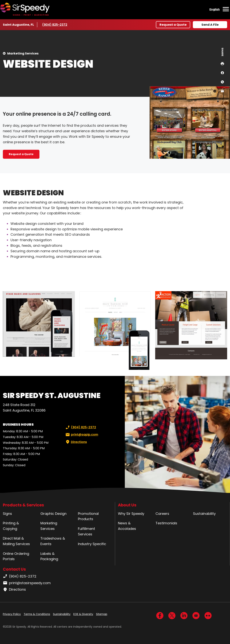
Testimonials (166, 523)
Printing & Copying (11, 526)
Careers (162, 514)
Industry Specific (92, 544)
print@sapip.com (81, 435)
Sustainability (204, 514)
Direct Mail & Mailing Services (16, 541)
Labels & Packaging (49, 556)
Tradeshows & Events (53, 541)
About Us (127, 505)
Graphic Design (53, 514)
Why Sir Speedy (131, 514)
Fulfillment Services (87, 531)
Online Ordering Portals (16, 556)
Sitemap (102, 614)
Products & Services (23, 505)
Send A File (210, 25)
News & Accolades (127, 526)
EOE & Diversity (83, 614)
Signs (7, 514)
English (215, 9)
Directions (76, 442)
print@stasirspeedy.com (27, 583)
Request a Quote (173, 25)
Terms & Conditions (37, 614)
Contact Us (14, 569)
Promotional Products (88, 516)
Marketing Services (23, 53)
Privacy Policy (12, 614)
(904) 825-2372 (55, 25)
